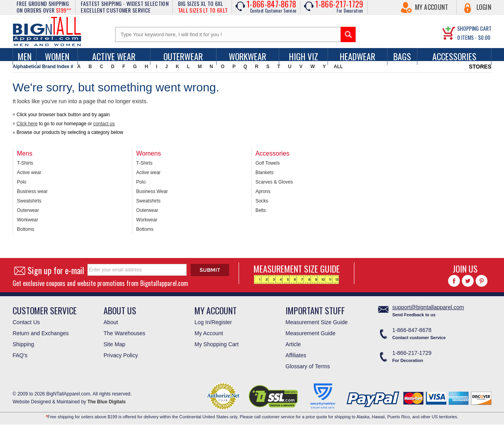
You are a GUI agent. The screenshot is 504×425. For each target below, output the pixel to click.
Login (484, 7)
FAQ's (20, 355)
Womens (149, 153)
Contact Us (26, 322)
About (111, 322)
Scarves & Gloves (274, 182)
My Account (432, 7)
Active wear (29, 173)
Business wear (32, 191)
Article (293, 344)
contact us (104, 124)
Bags (402, 56)
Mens (25, 153)
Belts (261, 210)
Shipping (23, 344)
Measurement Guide (310, 333)
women (57, 56)
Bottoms (26, 229)
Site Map (114, 344)
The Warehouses (124, 333)
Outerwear (183, 56)
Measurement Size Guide (317, 322)
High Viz (304, 56)
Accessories (454, 56)
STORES (480, 67)
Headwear (358, 56)
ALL (338, 67)
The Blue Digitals (107, 402)
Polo (22, 182)
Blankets (265, 173)
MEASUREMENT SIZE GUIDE (297, 273)
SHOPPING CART (474, 28)
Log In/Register (213, 322)
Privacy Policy (121, 355)
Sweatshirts (29, 201)
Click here (27, 124)
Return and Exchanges (41, 333)
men (25, 56)
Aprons (263, 191)
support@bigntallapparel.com (428, 307)
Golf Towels (268, 163)
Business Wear (152, 191)
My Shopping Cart (217, 344)
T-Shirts (25, 163)
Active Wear (114, 56)
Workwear (247, 56)
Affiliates (296, 355)
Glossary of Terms (308, 366)
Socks (262, 201)
